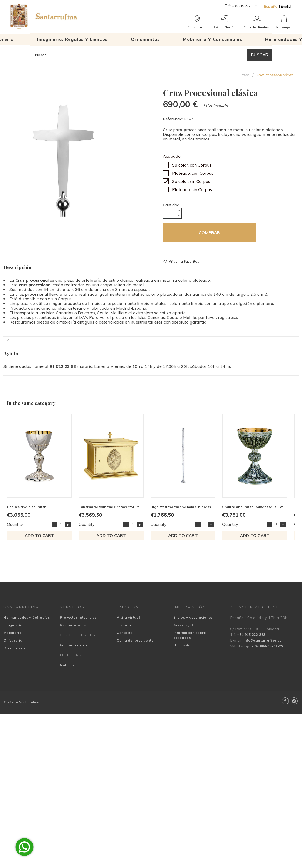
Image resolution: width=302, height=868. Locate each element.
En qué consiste (74, 648)
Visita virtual (128, 620)
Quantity (15, 527)
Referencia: (173, 119)
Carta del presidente (135, 643)
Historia (124, 628)
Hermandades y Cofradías (27, 620)
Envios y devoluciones (193, 620)
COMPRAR (209, 233)
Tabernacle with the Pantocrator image (114, 509)
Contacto (125, 635)
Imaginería (13, 628)
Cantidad (171, 205)
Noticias (67, 668)
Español (271, 6)
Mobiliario (13, 635)
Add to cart (40, 538)
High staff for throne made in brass (185, 509)
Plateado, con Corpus (193, 173)
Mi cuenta (182, 648)
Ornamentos (14, 651)
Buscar (260, 55)
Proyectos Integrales (78, 620)
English (287, 6)
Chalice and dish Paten (27, 509)
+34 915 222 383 (244, 6)
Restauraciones (74, 628)
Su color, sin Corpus (191, 181)
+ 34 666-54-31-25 (267, 649)
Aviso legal (183, 628)
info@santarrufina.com (264, 643)
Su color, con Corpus (192, 165)
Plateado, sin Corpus (192, 190)
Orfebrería (13, 643)
